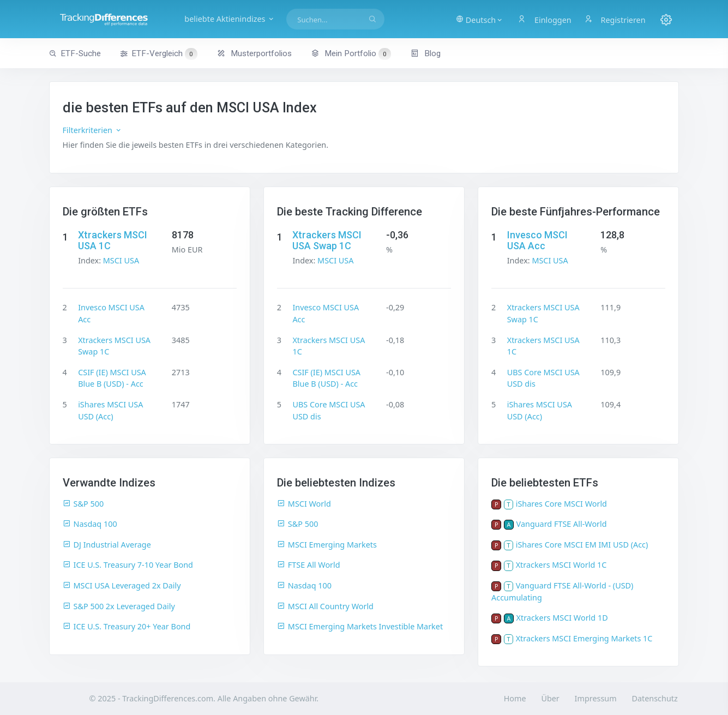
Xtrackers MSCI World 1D (562, 618)
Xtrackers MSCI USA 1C (113, 240)
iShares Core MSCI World (561, 504)
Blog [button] (426, 53)
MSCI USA (121, 260)
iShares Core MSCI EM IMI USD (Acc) (582, 545)
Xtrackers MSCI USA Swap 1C (327, 240)
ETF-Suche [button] (75, 53)
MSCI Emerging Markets (327, 545)
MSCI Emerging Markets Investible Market (360, 626)
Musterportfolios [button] (254, 53)
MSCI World (304, 504)
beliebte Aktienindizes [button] (230, 19)
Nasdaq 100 (90, 524)
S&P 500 (83, 504)
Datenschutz (654, 698)
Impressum (596, 698)
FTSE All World (309, 565)
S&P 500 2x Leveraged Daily (119, 606)
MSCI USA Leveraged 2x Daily (122, 585)
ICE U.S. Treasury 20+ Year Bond (127, 626)
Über (550, 698)
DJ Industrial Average (107, 545)
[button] (480, 19)
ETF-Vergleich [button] (159, 54)
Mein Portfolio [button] (351, 53)
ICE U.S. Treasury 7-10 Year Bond (128, 565)
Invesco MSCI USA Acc (537, 240)
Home (515, 698)
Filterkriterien (92, 130)
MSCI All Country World (325, 606)
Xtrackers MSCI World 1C (561, 565)
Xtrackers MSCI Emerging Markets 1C (584, 638)
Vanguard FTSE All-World (562, 524)
